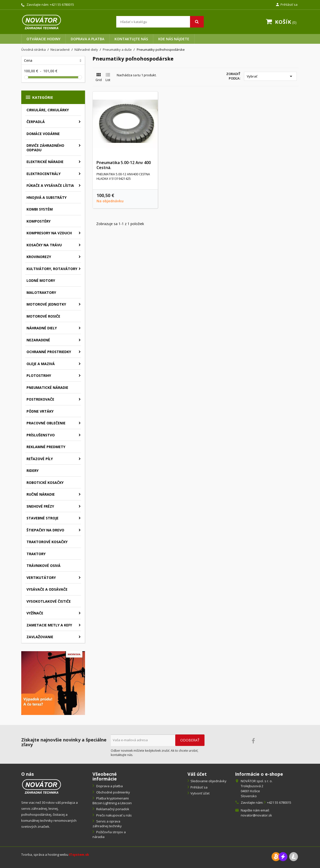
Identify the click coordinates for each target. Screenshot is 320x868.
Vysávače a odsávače (47, 589)
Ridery (32, 471)
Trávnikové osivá (43, 566)
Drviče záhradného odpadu (45, 148)
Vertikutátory (41, 578)
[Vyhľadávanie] (160, 22)
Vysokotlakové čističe (49, 601)
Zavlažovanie (40, 637)
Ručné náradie (41, 494)
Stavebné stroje (42, 518)
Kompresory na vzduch (49, 233)
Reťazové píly (40, 459)
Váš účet (197, 774)
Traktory (36, 554)
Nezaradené (38, 340)
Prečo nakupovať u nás (114, 815)
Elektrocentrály (43, 174)
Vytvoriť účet (200, 793)
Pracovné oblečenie (46, 423)
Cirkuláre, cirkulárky (48, 110)
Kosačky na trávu (44, 245)
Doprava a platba (87, 39)
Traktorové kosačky (47, 542)
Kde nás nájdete (174, 39)
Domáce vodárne (43, 134)
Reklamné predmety (46, 447)
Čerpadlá (36, 122)
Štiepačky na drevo (45, 530)
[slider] (26, 77)
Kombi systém (40, 209)
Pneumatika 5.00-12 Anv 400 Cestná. (124, 165)
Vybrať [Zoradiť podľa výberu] (270, 76)
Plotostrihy (39, 375)
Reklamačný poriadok (112, 809)
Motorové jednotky (46, 304)
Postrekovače (40, 399)
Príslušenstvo (41, 435)
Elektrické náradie (45, 162)
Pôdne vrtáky (40, 411)
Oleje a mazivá (41, 364)
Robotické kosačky (45, 483)
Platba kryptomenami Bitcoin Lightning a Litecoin (112, 801)
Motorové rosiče (43, 316)
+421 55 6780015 (62, 5)
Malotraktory (41, 292)
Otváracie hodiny (43, 39)
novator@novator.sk (256, 815)
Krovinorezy (39, 257)
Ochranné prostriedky (49, 352)
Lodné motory (41, 280)
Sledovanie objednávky (208, 781)
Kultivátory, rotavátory (52, 269)
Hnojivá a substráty (46, 197)
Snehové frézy (40, 506)
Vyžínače (35, 613)
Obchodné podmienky (113, 792)
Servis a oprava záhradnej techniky (107, 824)
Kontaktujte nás (131, 39)
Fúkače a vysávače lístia (50, 185)
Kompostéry (38, 221)
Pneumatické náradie (47, 387)
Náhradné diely (42, 328)
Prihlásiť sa (199, 787)
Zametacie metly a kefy (49, 625)
